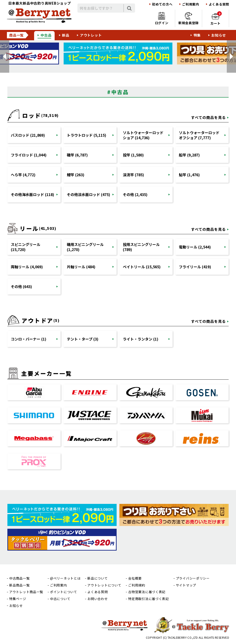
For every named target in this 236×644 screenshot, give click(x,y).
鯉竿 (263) (76, 175)
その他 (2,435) (135, 194)
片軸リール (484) (81, 267)
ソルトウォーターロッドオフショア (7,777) (199, 135)
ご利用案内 (191, 4)
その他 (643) (21, 286)
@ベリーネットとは (65, 578)
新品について (97, 578)
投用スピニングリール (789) (141, 247)
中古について (60, 599)
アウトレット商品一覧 (26, 592)
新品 (66, 35)
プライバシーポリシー (193, 578)
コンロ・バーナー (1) (29, 339)
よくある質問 (219, 4)
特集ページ (18, 599)
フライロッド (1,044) (29, 155)
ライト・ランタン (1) (141, 339)
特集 (197, 35)
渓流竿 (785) (133, 175)
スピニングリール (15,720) (26, 247)
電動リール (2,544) (195, 247)
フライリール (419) (195, 267)
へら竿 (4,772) (23, 175)
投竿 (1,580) (133, 155)
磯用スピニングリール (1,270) (85, 247)
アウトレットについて (104, 585)
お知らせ (219, 35)
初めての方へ (162, 4)
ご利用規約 (137, 585)
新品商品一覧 (19, 585)
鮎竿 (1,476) (189, 175)
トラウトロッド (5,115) (87, 135)
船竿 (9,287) (189, 155)
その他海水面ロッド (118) (32, 194)
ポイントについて (64, 592)
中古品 (46, 35)
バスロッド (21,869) (28, 135)
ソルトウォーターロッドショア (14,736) (143, 135)
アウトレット (91, 35)
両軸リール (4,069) (27, 267)
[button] (5, 56)
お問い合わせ (97, 599)
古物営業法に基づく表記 (147, 592)
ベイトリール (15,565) (142, 267)
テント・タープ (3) (83, 339)
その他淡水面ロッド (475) (88, 194)
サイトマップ (186, 585)
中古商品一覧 (19, 578)
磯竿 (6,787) (77, 155)
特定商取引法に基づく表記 (148, 599)
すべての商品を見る (208, 117)
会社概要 (135, 578)
